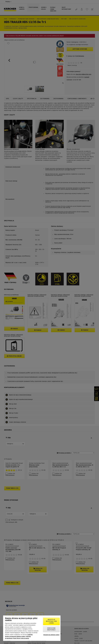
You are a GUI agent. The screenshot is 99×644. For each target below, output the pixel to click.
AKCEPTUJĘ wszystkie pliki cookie (51, 621)
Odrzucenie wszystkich (51, 629)
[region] (32, 628)
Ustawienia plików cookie (51, 635)
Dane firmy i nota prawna (21, 638)
